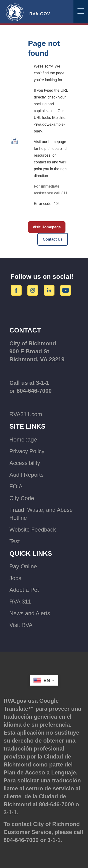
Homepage (23, 440)
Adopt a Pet (24, 590)
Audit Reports (26, 475)
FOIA (16, 486)
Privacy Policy (27, 451)
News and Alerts (30, 613)
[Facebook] (17, 290)
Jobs (15, 578)
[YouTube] (66, 290)
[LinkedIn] (50, 290)
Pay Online (23, 566)
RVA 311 (20, 602)
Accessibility (25, 463)
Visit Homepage (47, 227)
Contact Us (53, 239)
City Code (22, 498)
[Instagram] (33, 290)
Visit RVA (21, 625)
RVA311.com (26, 414)
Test (15, 541)
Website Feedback (33, 530)
